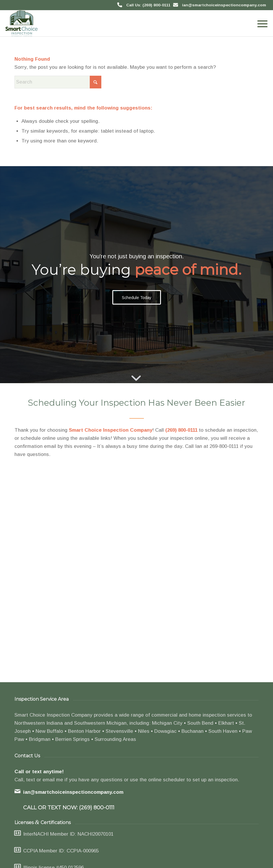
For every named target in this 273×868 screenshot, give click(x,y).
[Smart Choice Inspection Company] (22, 23)
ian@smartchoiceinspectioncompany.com (224, 5)
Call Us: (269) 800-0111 (148, 5)
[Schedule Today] (137, 297)
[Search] (58, 82)
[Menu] (260, 23)
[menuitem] (260, 23)
